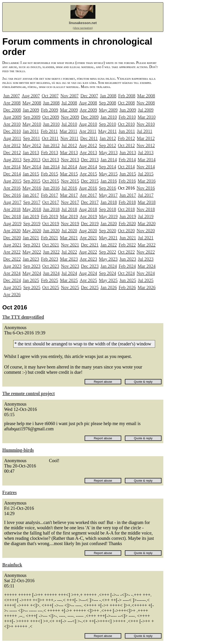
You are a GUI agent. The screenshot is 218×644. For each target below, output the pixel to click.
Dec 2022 (12, 259)
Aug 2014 (88, 167)
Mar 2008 (146, 96)
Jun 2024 (51, 273)
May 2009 (108, 110)
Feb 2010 (127, 117)
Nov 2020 (146, 231)
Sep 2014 (107, 167)
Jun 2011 (127, 131)
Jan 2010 (109, 117)
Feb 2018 (127, 202)
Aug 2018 (88, 209)
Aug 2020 (88, 231)
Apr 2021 (88, 238)
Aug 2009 (12, 117)
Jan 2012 (108, 138)
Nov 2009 (70, 117)
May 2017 (108, 195)
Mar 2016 (147, 181)
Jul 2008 (69, 103)
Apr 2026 (12, 295)
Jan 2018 (109, 202)
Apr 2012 (12, 145)
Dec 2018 (12, 216)
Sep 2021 (32, 245)
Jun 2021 (128, 238)
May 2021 (108, 238)
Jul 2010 (69, 124)
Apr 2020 (12, 231)
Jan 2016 (109, 181)
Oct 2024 (126, 273)
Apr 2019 (88, 216)
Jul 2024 (69, 273)
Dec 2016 (12, 195)
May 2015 (108, 174)
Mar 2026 (147, 287)
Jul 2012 (69, 145)
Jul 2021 (146, 238)
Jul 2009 (146, 110)
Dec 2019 (90, 224)
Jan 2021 (31, 238)
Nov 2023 (70, 266)
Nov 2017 (70, 202)
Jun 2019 (128, 216)
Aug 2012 (88, 145)
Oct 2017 (51, 202)
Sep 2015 (32, 181)
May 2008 (32, 103)
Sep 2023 (32, 266)
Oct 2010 (126, 124)
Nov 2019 (70, 224)
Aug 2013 (12, 160)
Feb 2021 (50, 238)
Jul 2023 (146, 259)
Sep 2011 (32, 138)
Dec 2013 (90, 160)
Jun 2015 (128, 174)
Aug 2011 (12, 138)
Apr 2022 (12, 252)
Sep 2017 (32, 202)
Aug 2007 (31, 96)
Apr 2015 (88, 174)
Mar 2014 (147, 160)
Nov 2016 (146, 188)
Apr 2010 (12, 124)
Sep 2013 (32, 160)
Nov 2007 (69, 96)
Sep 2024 (107, 273)
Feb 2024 (127, 266)
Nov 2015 (70, 181)
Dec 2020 (12, 238)
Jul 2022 (69, 252)
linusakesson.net (83, 23)
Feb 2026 (127, 287)
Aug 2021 (12, 245)
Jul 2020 (69, 231)
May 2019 (108, 216)
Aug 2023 (12, 266)
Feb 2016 (127, 181)
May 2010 (32, 124)
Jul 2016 (69, 188)
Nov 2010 (146, 124)
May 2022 (32, 252)
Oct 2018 (126, 209)
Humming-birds (18, 450)
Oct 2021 (51, 245)
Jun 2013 (128, 153)
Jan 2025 (31, 280)
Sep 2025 (32, 287)
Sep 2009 (32, 117)
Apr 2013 (88, 153)
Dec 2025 (90, 287)
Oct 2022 (126, 252)
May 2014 (32, 167)
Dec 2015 (90, 181)
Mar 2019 (69, 216)
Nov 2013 (70, 160)
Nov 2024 (146, 273)
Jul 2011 (145, 131)
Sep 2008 (107, 103)
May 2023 (108, 259)
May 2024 (32, 273)
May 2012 (32, 145)
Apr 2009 (88, 110)
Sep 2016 (107, 188)
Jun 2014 (51, 167)
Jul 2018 (69, 209)
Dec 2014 (12, 174)
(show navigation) (83, 28)
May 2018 (32, 209)
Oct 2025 (51, 287)
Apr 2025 (88, 280)
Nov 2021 (70, 245)
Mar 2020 (147, 224)
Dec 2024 (12, 280)
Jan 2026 (109, 287)
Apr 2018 (12, 209)
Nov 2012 (146, 145)
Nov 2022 (146, 252)
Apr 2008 (12, 103)
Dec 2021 (90, 245)
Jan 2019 (31, 216)
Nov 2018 (146, 209)
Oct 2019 (51, 224)
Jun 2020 (51, 231)
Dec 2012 (12, 153)
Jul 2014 (69, 167)
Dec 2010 (12, 131)
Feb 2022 (127, 245)
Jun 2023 (128, 259)
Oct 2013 (51, 160)
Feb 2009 (50, 110)
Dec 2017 (90, 202)
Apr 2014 (12, 167)
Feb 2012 (126, 138)
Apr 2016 (12, 188)
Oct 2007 (50, 96)
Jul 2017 (146, 195)
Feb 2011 (49, 131)
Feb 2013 (50, 153)
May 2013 (108, 153)
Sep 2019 (32, 224)
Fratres (9, 492)
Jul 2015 (146, 174)
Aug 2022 (88, 252)
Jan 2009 (31, 110)
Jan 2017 (31, 195)
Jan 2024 (109, 266)
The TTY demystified (23, 317)
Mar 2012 (146, 138)
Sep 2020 (107, 231)
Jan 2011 (31, 131)
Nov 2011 (69, 138)
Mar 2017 (69, 195)
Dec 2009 (90, 117)
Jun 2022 (51, 252)
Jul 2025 (146, 280)
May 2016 (32, 188)
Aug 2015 (12, 181)
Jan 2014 (109, 160)
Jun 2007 (12, 96)
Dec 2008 (12, 110)
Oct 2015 (51, 181)
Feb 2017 (50, 195)
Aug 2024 (88, 273)
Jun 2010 (51, 124)
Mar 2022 (147, 245)
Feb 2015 (50, 174)
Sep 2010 (107, 124)
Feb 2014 (127, 160)
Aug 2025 (12, 287)
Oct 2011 (50, 138)
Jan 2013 (31, 153)
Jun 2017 (128, 195)
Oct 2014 (126, 167)
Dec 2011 (89, 138)
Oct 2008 (126, 103)
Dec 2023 (90, 266)
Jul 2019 (146, 216)
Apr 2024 (12, 273)
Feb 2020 (127, 224)
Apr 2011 (88, 131)
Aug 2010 (88, 124)
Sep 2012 (107, 145)
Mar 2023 (69, 259)
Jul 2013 (146, 153)
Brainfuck (12, 565)
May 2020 (32, 231)
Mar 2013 (69, 153)
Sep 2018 (107, 209)
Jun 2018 (51, 209)
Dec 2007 (89, 96)
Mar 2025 (69, 280)
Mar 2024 (147, 266)
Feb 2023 (50, 259)
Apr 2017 (88, 195)
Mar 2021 (69, 238)
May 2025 (108, 280)
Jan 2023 (31, 259)
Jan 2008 (108, 96)
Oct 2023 (51, 266)
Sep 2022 (107, 252)
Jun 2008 (51, 103)
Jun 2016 (51, 188)
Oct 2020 (126, 231)
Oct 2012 (126, 145)
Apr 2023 (88, 259)
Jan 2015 (31, 174)
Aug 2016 (88, 188)
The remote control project (28, 393)
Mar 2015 (69, 174)
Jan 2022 (109, 245)
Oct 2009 (51, 117)
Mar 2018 (147, 202)
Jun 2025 (128, 280)
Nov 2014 (146, 167)
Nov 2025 (70, 287)
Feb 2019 (50, 216)
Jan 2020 (109, 224)
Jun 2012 (51, 145)
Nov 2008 (146, 103)
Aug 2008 (88, 103)
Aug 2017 (12, 202)
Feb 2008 (127, 96)
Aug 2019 (12, 224)
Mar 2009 (69, 110)
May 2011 (107, 131)
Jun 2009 (128, 110)
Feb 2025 (50, 280)
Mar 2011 (68, 131)
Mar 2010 (147, 117)
